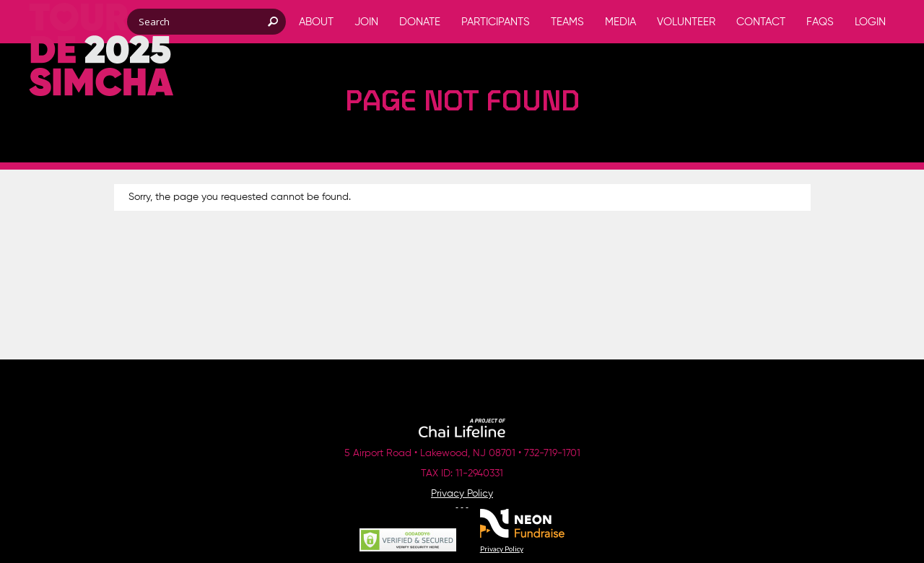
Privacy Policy (462, 494)
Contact (761, 22)
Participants (496, 22)
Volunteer (686, 22)
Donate (420, 22)
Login (870, 22)
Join (366, 22)
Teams (567, 22)
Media (620, 22)
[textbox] (206, 22)
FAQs (820, 22)
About (316, 22)
